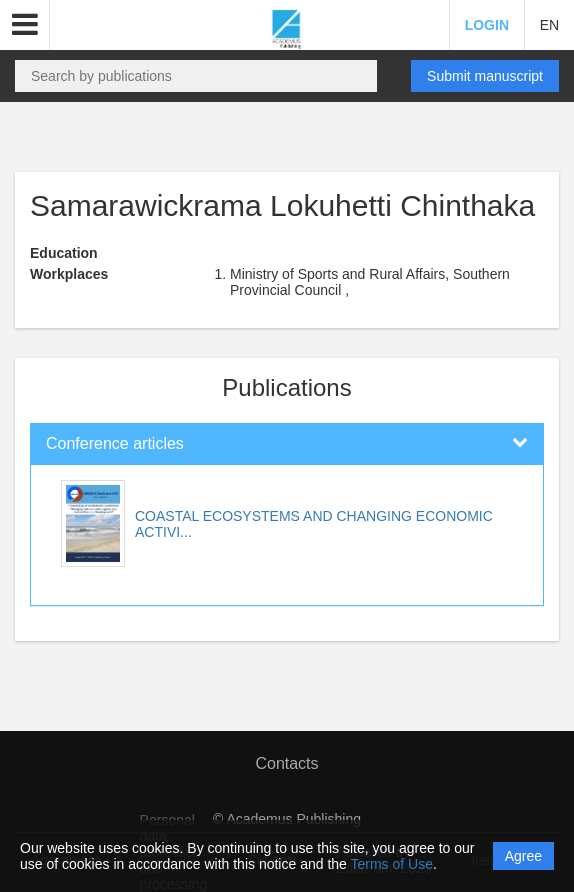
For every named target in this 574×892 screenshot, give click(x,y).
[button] (25, 25)
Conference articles (115, 443)
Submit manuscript (485, 76)
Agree (523, 856)
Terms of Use (392, 864)
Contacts (286, 763)
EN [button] (549, 25)
